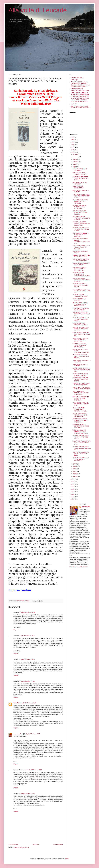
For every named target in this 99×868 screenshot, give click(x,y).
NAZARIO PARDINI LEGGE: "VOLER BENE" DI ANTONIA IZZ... (81, 459)
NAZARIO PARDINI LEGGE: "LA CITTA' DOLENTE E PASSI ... (81, 437)
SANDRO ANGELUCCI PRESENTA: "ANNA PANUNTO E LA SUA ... (80, 432)
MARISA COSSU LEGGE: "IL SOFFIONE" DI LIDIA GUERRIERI (81, 235)
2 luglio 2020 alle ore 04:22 (27, 659)
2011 (73, 499)
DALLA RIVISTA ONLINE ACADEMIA (80, 183)
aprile (75, 469)
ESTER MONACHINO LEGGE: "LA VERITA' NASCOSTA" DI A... (82, 291)
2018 (73, 482)
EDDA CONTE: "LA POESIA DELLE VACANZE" (81, 309)
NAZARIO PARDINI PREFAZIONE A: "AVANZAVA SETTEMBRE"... (82, 274)
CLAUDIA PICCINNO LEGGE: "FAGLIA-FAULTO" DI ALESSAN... (81, 247)
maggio (75, 466)
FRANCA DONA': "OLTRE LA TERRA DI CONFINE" (81, 260)
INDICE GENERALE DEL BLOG (80, 91)
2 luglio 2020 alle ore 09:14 (28, 703)
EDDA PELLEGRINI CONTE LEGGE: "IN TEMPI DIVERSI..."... (81, 399)
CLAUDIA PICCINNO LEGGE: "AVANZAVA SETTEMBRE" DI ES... (81, 196)
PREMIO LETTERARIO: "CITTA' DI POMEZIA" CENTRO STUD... (80, 345)
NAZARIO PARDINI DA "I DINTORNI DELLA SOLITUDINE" (80, 207)
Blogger (67, 859)
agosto (75, 164)
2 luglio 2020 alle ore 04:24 (27, 681)
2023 (73, 145)
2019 (73, 479)
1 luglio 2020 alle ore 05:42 (27, 636)
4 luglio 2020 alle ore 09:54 (33, 734)
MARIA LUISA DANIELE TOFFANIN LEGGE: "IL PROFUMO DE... (80, 415)
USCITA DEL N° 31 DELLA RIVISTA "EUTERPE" (80, 375)
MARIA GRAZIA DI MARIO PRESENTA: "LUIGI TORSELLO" (80, 202)
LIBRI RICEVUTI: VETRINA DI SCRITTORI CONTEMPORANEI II (81, 107)
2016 (73, 487)
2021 (73, 150)
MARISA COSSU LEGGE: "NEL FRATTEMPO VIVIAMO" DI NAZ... (82, 370)
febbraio (75, 474)
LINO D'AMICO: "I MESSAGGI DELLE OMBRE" (81, 264)
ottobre (75, 159)
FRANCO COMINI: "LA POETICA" (79, 299)
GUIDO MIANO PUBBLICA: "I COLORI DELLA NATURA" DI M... (81, 404)
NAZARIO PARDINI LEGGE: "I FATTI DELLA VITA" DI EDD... (81, 454)
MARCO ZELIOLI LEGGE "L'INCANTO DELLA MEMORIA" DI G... (80, 304)
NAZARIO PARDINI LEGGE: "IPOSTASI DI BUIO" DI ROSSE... (81, 319)
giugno (75, 464)
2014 (73, 492)
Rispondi (16, 630)
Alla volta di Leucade (38, 10)
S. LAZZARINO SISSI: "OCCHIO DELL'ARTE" (80, 324)
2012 (73, 497)
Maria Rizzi (17, 703)
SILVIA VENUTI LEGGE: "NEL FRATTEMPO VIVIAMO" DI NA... (81, 334)
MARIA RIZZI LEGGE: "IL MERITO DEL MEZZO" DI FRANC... (81, 356)
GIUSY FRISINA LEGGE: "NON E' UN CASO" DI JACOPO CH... (82, 443)
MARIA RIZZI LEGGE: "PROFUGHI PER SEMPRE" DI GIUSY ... (82, 280)
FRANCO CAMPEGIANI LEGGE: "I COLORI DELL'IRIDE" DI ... (79, 269)
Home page (36, 844)
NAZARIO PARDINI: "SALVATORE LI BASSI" (80, 296)
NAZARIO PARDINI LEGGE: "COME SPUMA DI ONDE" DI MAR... (81, 229)
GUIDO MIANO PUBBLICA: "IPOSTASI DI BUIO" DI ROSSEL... (80, 379)
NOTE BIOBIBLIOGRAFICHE (79, 102)
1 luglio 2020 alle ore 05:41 (27, 612)
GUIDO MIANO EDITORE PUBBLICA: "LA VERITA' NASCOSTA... (80, 421)
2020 (73, 152)
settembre (76, 162)
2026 (73, 137)
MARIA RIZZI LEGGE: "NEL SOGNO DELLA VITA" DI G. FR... (81, 314)
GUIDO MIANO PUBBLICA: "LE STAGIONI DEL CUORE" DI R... (80, 340)
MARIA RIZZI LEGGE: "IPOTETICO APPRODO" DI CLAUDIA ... (81, 218)
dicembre (76, 154)
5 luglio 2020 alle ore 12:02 (34, 770)
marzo (75, 471)
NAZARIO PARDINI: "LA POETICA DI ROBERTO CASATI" (80, 285)
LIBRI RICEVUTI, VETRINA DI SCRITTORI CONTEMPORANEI (80, 94)
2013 (73, 494)
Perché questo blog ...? (78, 78)
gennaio (75, 476)
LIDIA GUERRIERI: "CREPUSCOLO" (78, 187)
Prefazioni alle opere (77, 89)
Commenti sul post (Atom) (21, 847)
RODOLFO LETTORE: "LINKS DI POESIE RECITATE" (81, 384)
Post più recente (14, 844)
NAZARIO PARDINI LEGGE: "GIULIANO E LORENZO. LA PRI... (82, 448)
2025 (73, 140)
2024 (73, 142)
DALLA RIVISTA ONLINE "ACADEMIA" (80, 170)
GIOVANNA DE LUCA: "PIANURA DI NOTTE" (80, 174)
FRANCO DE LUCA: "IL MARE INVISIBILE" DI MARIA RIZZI (82, 388)
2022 (73, 147)
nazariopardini (18, 734)
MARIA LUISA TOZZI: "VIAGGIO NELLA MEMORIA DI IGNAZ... (80, 410)
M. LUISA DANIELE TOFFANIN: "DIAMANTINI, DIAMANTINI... (81, 393)
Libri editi (74, 104)
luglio (75, 167)
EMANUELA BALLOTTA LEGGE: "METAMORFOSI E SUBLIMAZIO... (81, 224)
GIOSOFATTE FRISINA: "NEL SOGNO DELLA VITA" (81, 256)
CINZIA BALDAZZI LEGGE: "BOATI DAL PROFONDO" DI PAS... (81, 178)
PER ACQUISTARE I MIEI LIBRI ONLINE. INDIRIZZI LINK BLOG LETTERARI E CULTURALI (80, 98)
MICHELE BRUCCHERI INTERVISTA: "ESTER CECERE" (80, 213)
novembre (76, 157)
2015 (73, 489)
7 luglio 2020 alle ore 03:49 (27, 794)
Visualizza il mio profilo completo (79, 567)
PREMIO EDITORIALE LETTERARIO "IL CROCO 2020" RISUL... (81, 426)
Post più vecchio (58, 844)
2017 (73, 484)
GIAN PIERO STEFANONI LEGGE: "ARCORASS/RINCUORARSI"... (81, 241)
